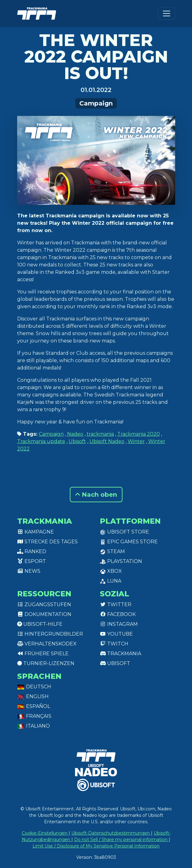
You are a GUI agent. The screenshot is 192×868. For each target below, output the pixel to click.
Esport (32, 561)
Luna (111, 581)
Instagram (119, 624)
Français (34, 716)
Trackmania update (41, 441)
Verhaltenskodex (47, 644)
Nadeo (75, 434)
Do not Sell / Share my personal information (121, 839)
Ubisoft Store (124, 532)
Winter (136, 441)
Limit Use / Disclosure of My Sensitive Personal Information (96, 846)
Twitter (116, 604)
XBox (111, 571)
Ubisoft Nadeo (107, 441)
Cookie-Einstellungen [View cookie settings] (45, 833)
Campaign (96, 103)
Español (34, 706)
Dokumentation (44, 614)
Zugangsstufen (44, 604)
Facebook (118, 614)
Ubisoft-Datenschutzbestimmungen (111, 833)
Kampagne (36, 532)
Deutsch (34, 687)
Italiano (34, 726)
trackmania (100, 434)
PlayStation (121, 561)
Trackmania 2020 (139, 434)
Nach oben (96, 495)
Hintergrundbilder (50, 634)
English (33, 696)
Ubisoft (77, 441)
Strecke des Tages (47, 542)
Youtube (116, 634)
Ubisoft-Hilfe (40, 624)
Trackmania (120, 654)
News (29, 571)
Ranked (32, 551)
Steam (112, 551)
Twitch (114, 644)
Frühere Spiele (43, 654)
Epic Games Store (129, 542)
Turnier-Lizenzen (46, 663)
